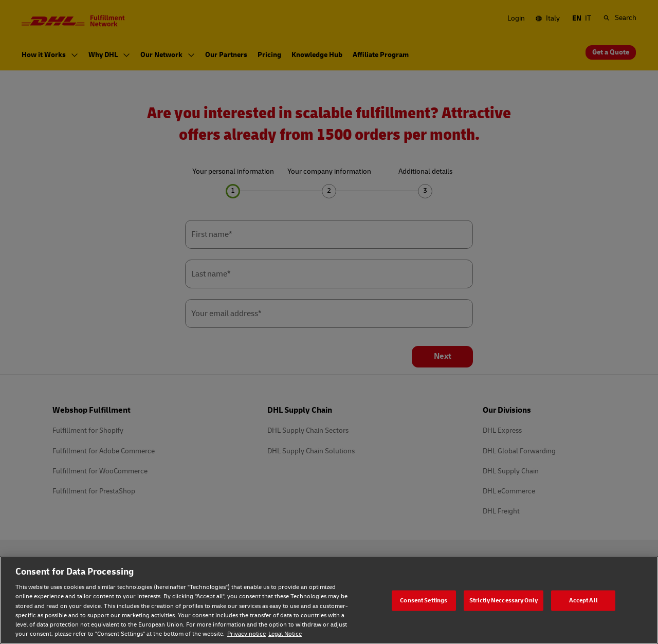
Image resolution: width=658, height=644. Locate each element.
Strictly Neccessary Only (504, 600)
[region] (329, 600)
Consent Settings (424, 600)
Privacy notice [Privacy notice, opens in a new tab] (246, 634)
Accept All (583, 600)
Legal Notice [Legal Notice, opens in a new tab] (285, 634)
